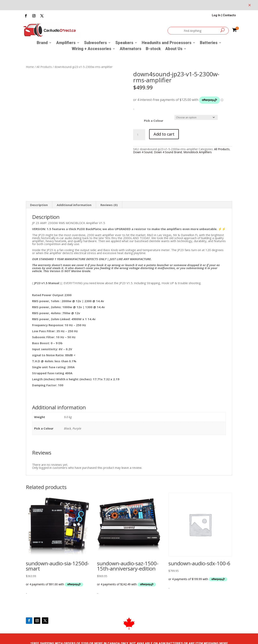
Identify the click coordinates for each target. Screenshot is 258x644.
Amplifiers (66, 43)
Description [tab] (39, 205)
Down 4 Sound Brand (168, 152)
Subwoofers (95, 43)
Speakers (124, 43)
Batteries (209, 43)
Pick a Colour (154, 121)
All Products (44, 67)
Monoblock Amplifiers (198, 152)
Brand (42, 43)
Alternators (131, 49)
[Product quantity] (139, 135)
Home (30, 67)
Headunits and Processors (167, 43)
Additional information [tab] (74, 205)
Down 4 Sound (143, 152)
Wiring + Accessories (92, 49)
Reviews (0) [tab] (109, 205)
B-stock (153, 49)
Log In (216, 15)
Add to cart (164, 134)
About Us (174, 49)
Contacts (229, 15)
